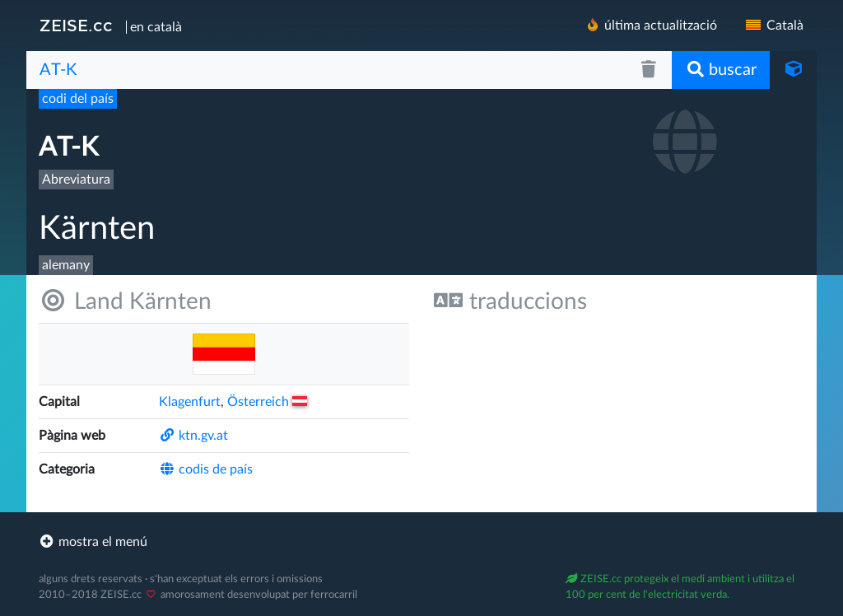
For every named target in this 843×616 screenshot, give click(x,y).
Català (773, 26)
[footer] (421, 542)
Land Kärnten (125, 301)
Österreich (267, 402)
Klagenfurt (190, 402)
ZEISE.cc (76, 26)
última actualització (651, 25)
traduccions (510, 301)
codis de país (206, 469)
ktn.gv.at (193, 436)
